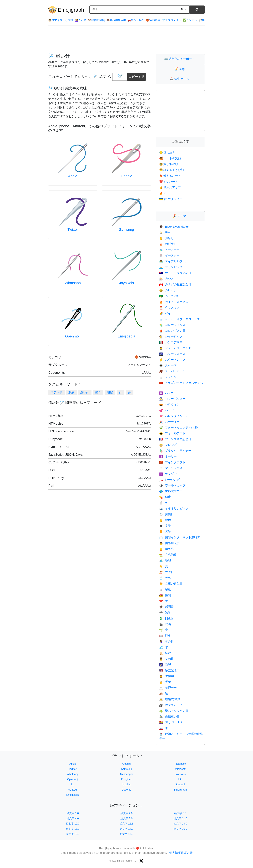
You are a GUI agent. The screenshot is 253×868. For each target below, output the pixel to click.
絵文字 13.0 (180, 824)
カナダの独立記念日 (175, 284)
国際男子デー (171, 549)
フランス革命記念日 (175, 439)
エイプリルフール (174, 261)
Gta (164, 232)
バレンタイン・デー (175, 416)
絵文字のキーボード (180, 59)
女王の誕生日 (171, 584)
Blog (180, 69)
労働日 (167, 514)
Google (127, 176)
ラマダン (168, 474)
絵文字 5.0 (127, 818)
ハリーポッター (172, 399)
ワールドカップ (172, 485)
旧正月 (167, 618)
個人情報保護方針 (181, 853)
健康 (165, 497)
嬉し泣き (167, 152)
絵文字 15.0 (180, 829)
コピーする (137, 76)
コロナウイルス (172, 325)
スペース (168, 365)
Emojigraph (71, 10)
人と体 (81, 20)
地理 (165, 560)
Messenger (126, 774)
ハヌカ (167, 393)
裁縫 (110, 392)
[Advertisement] (126, 40)
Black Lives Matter (174, 227)
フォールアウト (172, 433)
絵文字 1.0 (73, 813)
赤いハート (169, 182)
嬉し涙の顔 (169, 164)
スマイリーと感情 (61, 20)
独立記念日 (169, 670)
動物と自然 (96, 20)
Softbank (180, 784)
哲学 (165, 532)
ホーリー (168, 456)
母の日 (167, 641)
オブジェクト (172, 20)
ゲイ (165, 313)
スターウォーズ (172, 354)
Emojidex (126, 779)
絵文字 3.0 (180, 813)
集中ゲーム (180, 79)
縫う (98, 392)
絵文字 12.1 (126, 824)
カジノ (167, 279)
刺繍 (71, 392)
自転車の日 (169, 717)
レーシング (169, 480)
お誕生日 (168, 244)
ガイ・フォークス (174, 302)
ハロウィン (169, 404)
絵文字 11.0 (180, 818)
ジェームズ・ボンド (175, 348)
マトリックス (171, 468)
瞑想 (165, 682)
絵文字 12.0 (73, 824)
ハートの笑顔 (170, 158)
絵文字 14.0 (126, 829)
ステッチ (56, 392)
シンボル (190, 20)
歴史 (165, 636)
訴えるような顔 (172, 170)
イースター (169, 255)
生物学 (167, 676)
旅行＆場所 (136, 20)
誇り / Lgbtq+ (171, 722)
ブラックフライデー (175, 451)
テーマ (180, 216)
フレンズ (168, 445)
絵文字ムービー (172, 705)
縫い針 (85, 392)
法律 (165, 653)
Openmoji (73, 336)
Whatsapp (73, 283)
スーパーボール (172, 371)
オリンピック (171, 267)
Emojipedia (127, 336)
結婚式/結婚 (170, 699)
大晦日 (167, 572)
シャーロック (171, 336)
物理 (165, 665)
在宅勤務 (168, 555)
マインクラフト (172, 462)
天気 (165, 578)
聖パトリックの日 (174, 711)
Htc (180, 779)
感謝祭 (167, 607)
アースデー (169, 250)
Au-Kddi (73, 790)
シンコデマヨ (171, 342)
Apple (73, 176)
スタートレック (172, 360)
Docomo (126, 790)
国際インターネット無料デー (181, 537)
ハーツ (167, 410)
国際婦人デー (171, 543)
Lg (73, 784)
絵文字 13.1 (73, 829)
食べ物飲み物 (116, 20)
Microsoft (180, 769)
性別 (165, 595)
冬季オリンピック (174, 509)
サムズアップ (170, 187)
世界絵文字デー (172, 491)
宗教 (165, 589)
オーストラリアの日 (175, 273)
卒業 (165, 526)
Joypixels (126, 283)
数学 (165, 613)
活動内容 (153, 20)
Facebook (180, 764)
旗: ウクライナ (171, 199)
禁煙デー (168, 688)
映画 (165, 624)
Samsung (127, 230)
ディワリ (168, 377)
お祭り (167, 238)
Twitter (73, 230)
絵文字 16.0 (126, 834)
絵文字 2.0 (127, 813)
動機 (165, 520)
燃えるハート (170, 176)
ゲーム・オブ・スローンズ (180, 319)
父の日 (167, 659)
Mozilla (126, 784)
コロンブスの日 (172, 331)
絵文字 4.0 (73, 818)
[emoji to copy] (120, 77)
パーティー (169, 422)
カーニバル (169, 296)
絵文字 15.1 (73, 834)
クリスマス (169, 308)
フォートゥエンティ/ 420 (178, 428)
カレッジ (168, 290)
